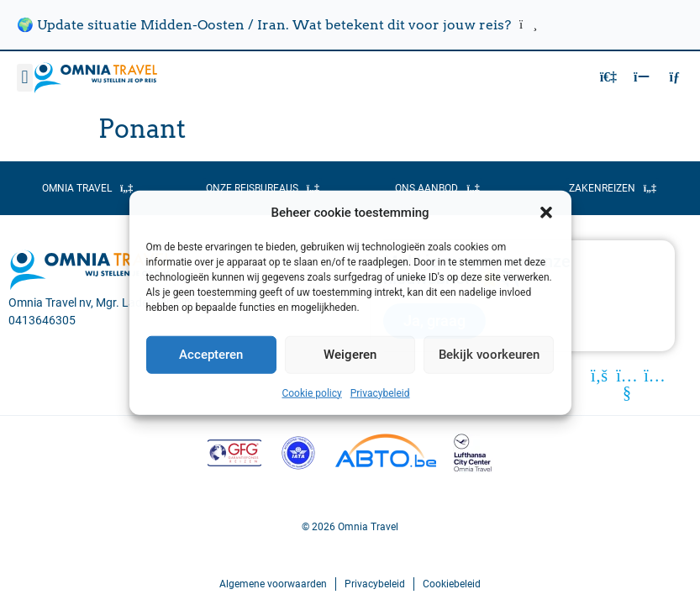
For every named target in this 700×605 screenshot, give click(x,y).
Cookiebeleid (452, 584)
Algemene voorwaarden (273, 584)
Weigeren (350, 355)
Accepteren (211, 355)
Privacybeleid (380, 392)
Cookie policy (311, 392)
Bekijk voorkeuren (489, 355)
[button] (546, 213)
